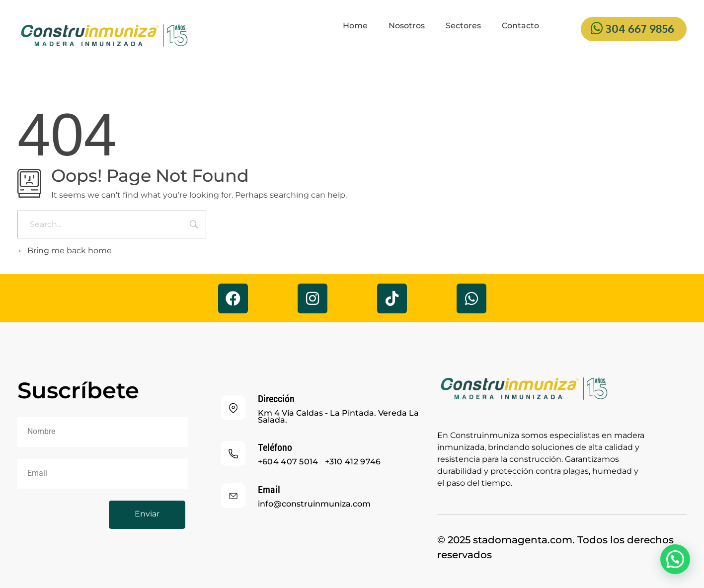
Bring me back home (65, 251)
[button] (675, 559)
